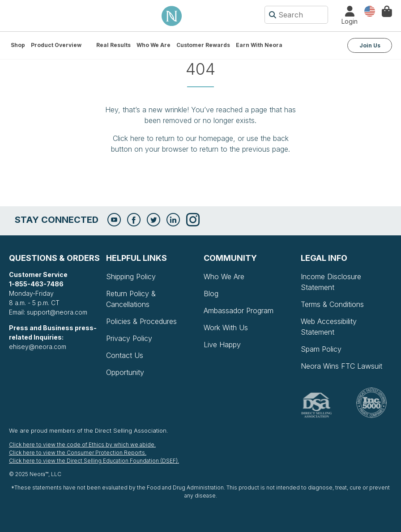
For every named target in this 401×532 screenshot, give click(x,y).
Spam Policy (321, 349)
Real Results (113, 45)
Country (370, 11)
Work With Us (226, 328)
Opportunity (125, 372)
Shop (18, 45)
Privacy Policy (129, 338)
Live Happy (222, 345)
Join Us (370, 45)
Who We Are (154, 45)
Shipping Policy (131, 277)
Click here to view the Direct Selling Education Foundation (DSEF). (94, 461)
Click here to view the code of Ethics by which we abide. (82, 445)
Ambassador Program (239, 311)
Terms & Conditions (332, 304)
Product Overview (56, 45)
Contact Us (125, 355)
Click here (129, 138)
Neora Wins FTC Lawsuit (341, 366)
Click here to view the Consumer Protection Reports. (78, 453)
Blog (211, 294)
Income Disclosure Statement (331, 282)
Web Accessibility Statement (329, 327)
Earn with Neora (259, 45)
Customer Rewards (203, 45)
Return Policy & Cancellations (131, 299)
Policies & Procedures (141, 321)
